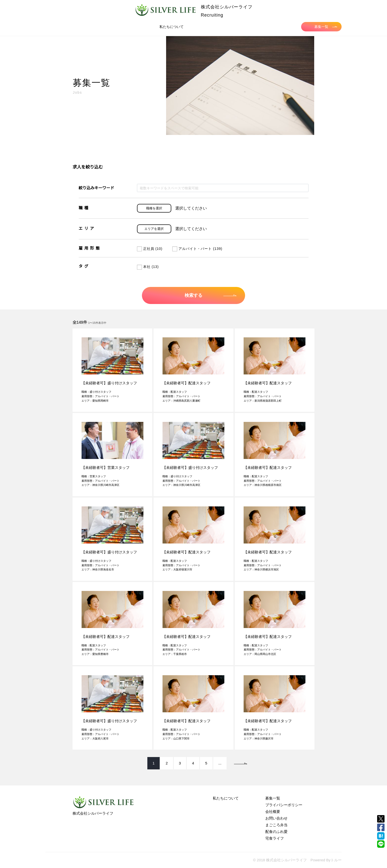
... (220, 763)
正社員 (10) (150, 249)
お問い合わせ (276, 818)
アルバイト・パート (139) (197, 249)
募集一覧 (326, 27)
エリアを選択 (154, 229)
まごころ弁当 (276, 825)
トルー (336, 860)
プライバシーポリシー (284, 805)
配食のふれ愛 (276, 832)
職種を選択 (154, 208)
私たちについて (172, 27)
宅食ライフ (275, 838)
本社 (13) (148, 267)
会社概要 (273, 812)
